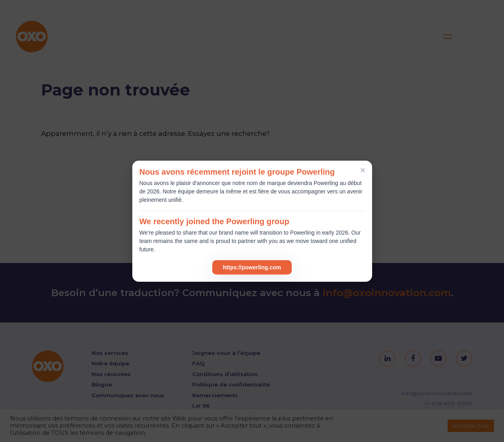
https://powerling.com (252, 267)
